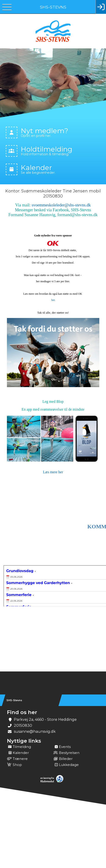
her (53, 300)
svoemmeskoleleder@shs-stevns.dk (61, 205)
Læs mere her (53, 472)
